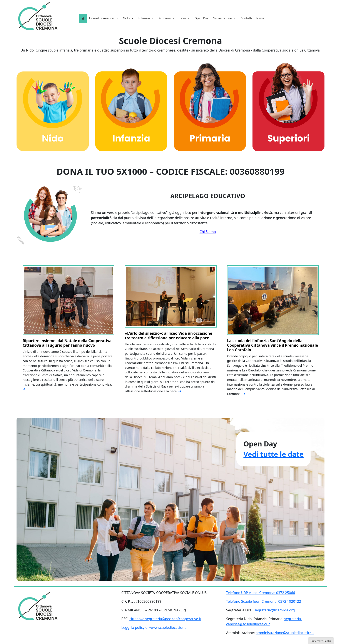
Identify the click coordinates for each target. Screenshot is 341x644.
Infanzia (146, 18)
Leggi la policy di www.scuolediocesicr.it (154, 627)
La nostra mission (104, 18)
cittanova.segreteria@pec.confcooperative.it (165, 619)
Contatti (246, 18)
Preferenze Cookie (321, 641)
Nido (128, 18)
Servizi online (225, 18)
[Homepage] (83, 18)
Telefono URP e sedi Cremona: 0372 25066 (261, 593)
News (260, 18)
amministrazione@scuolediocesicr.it (285, 633)
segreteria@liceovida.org (274, 610)
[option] (69, 330)
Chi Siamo (208, 232)
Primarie (167, 18)
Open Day (201, 18)
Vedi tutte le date (273, 454)
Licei (185, 18)
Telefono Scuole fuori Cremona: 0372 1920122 (264, 601)
